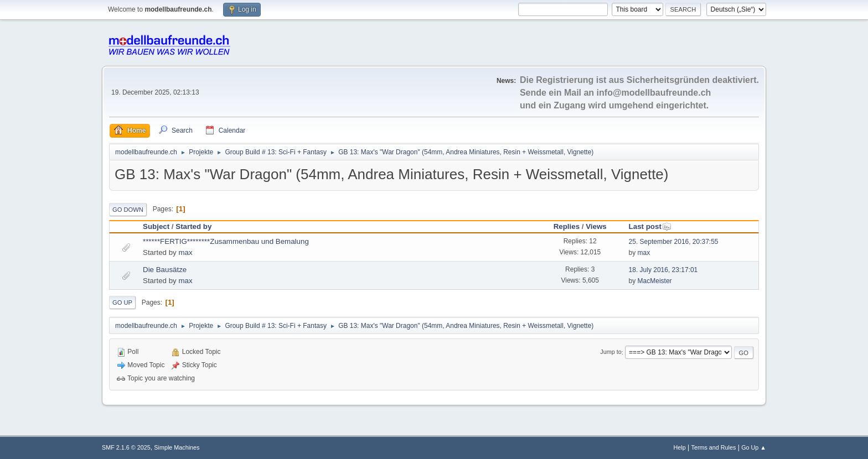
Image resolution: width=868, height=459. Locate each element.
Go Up (122, 302)
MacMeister (655, 281)
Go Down (128, 210)
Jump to (611, 352)
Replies (567, 226)
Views (596, 226)
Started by (193, 226)
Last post (650, 226)
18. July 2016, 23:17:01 (663, 270)
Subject (156, 226)
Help (680, 447)
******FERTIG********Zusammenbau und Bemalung (226, 241)
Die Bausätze (165, 270)
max (185, 252)
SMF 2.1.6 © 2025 (126, 447)
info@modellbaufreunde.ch (654, 93)
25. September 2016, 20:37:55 (674, 242)
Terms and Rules (714, 447)
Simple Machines (177, 447)
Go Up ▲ (754, 447)
